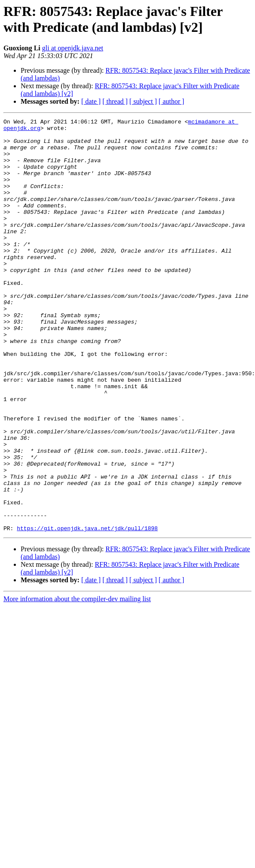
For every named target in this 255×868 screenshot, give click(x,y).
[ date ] (91, 101)
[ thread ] (115, 101)
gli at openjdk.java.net (73, 48)
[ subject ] (143, 101)
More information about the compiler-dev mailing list (77, 681)
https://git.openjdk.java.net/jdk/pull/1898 (87, 611)
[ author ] (172, 101)
